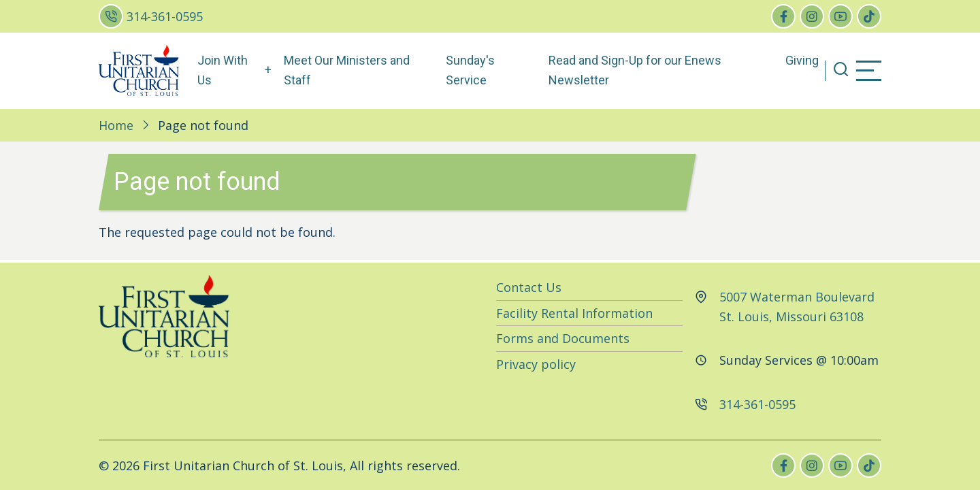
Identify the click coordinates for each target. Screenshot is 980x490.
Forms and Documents (563, 338)
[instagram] (812, 16)
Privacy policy (536, 364)
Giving (802, 60)
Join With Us (223, 70)
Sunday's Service (470, 70)
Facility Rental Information (574, 313)
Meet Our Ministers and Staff (347, 70)
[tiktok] (869, 16)
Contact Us (529, 287)
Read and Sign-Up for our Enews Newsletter (635, 70)
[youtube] (840, 16)
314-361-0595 (165, 16)
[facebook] (783, 16)
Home (116, 125)
